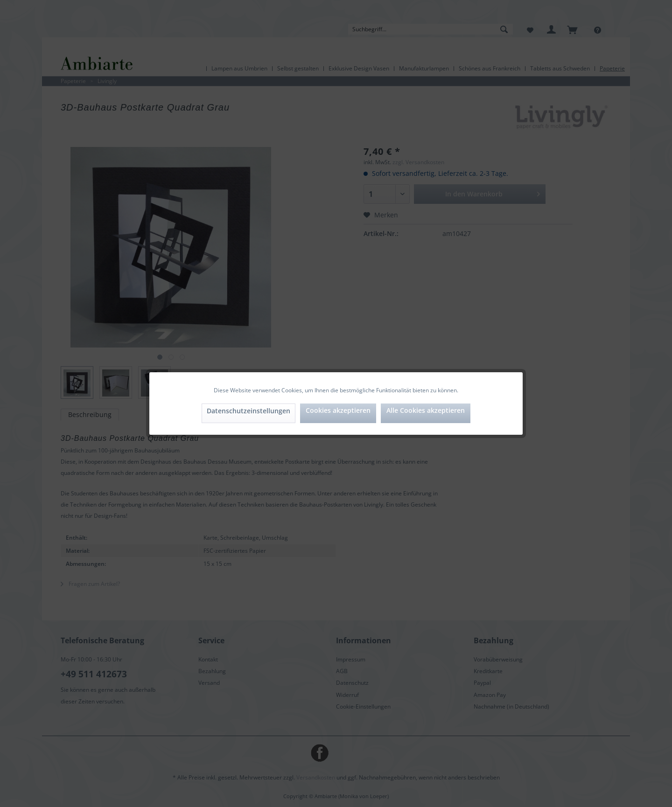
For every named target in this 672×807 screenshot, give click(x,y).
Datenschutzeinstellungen (248, 411)
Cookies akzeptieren (338, 410)
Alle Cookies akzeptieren (426, 410)
